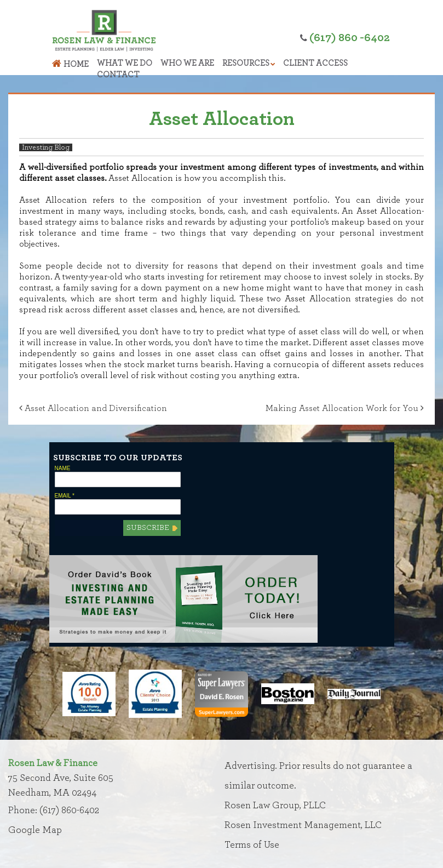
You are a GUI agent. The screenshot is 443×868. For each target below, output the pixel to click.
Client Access (315, 63)
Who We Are (187, 63)
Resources (246, 63)
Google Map (35, 830)
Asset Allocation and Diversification (93, 408)
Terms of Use (252, 845)
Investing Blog (46, 147)
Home (76, 64)
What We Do (125, 63)
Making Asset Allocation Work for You (345, 408)
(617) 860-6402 (69, 810)
